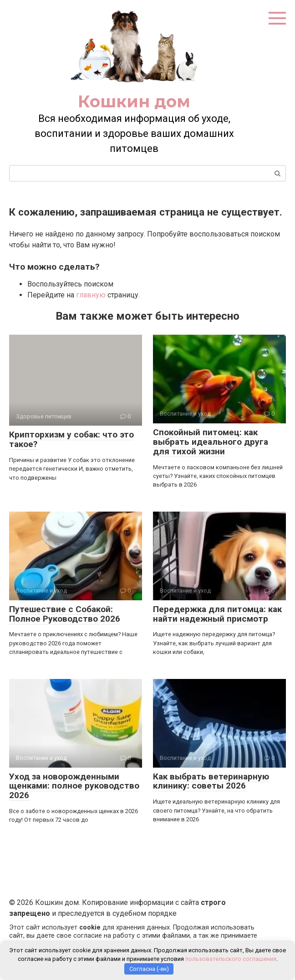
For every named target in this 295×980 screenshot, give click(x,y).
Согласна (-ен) (149, 969)
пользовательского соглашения (231, 959)
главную (91, 295)
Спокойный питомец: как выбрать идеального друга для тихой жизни (211, 442)
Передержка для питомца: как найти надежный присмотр (217, 614)
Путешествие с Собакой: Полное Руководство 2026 (65, 614)
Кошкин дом (134, 101)
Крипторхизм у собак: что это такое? (71, 439)
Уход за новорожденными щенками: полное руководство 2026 (74, 786)
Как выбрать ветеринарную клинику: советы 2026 (211, 781)
